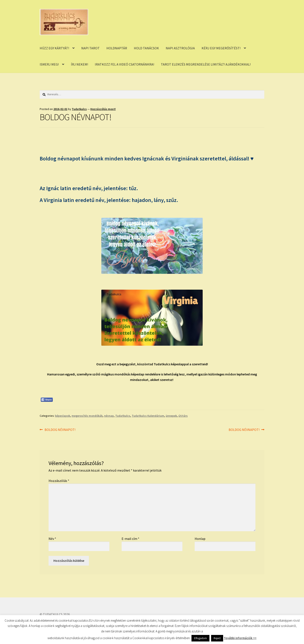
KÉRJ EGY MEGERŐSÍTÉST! (221, 48)
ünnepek (171, 416)
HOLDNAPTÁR (117, 48)
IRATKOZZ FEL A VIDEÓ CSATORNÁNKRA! (124, 64)
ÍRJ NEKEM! (79, 64)
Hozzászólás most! (103, 109)
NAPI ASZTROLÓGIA (180, 48)
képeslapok (63, 416)
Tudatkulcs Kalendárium (148, 416)
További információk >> (240, 638)
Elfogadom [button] (200, 638)
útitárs (183, 416)
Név (52, 539)
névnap (109, 416)
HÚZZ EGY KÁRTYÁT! (54, 48)
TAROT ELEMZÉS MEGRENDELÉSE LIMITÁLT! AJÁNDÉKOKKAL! (206, 64)
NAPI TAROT (90, 48)
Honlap (200, 539)
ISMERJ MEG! (49, 64)
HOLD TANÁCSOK (146, 48)
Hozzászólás (59, 481)
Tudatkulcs (79, 109)
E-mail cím (130, 539)
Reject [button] (217, 638)
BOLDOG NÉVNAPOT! (60, 430)
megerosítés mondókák (87, 416)
